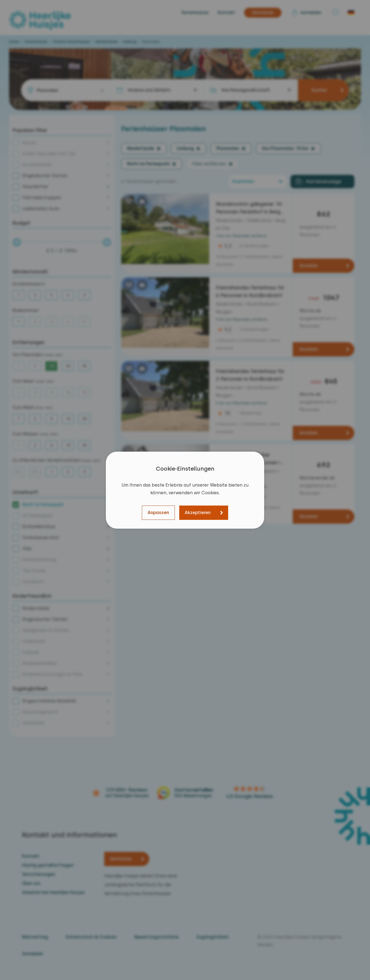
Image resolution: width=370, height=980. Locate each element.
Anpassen (158, 513)
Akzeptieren (198, 513)
